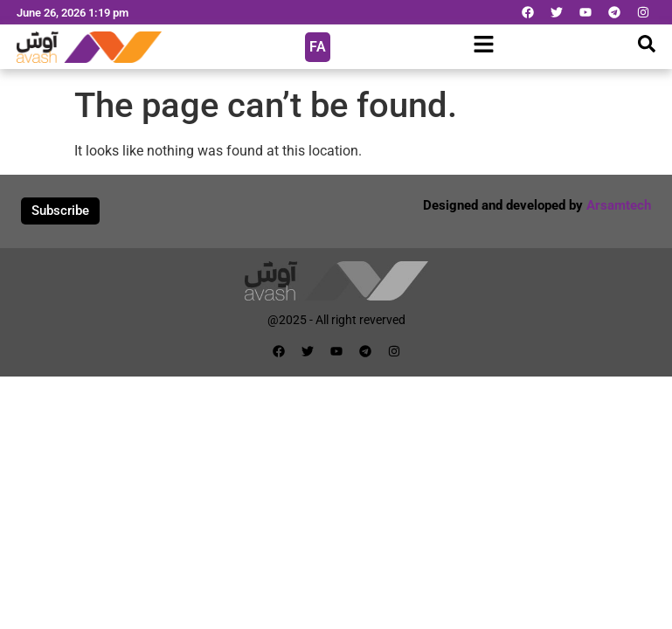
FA (318, 47)
